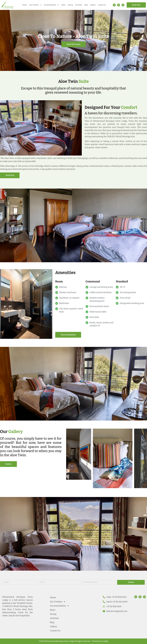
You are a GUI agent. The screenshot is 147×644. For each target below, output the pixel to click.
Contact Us (102, 5)
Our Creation (35, 5)
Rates (64, 5)
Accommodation (52, 5)
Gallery (93, 5)
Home (25, 5)
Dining (70, 5)
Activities (79, 5)
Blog (86, 5)
